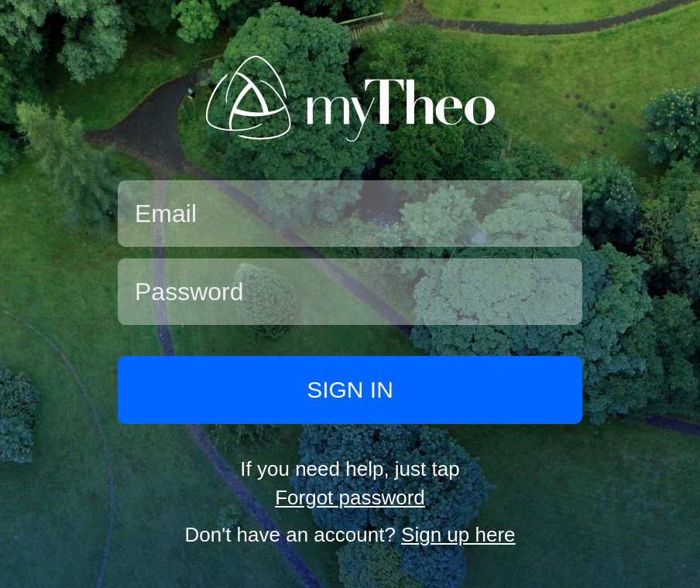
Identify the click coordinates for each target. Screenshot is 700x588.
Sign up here (458, 535)
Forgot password (350, 497)
